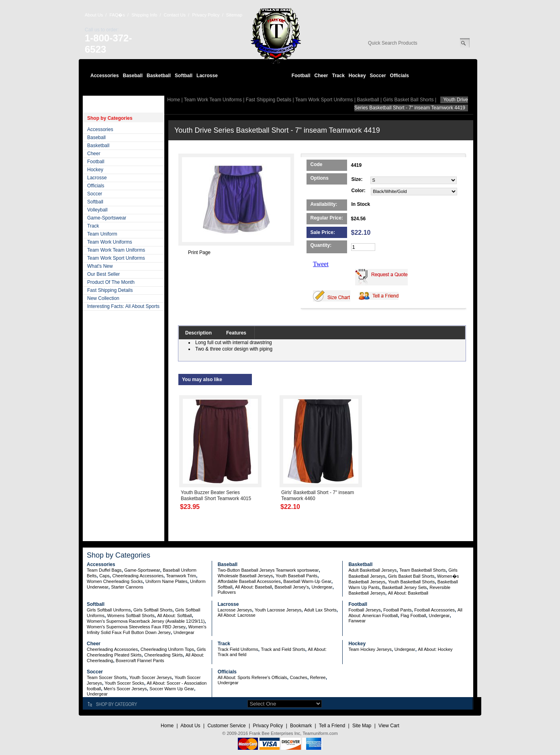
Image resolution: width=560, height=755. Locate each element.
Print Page (199, 252)
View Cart (389, 726)
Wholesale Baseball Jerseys (245, 576)
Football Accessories (434, 610)
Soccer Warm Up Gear (172, 689)
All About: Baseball (253, 587)
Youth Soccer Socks (125, 683)
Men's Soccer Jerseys (125, 689)
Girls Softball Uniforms (109, 610)
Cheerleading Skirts (164, 655)
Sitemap (234, 15)
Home (174, 100)
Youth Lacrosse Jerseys (278, 610)
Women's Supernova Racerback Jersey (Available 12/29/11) (146, 621)
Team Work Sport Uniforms (116, 258)
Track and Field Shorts (283, 649)
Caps (104, 576)
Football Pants (397, 610)
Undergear (322, 587)
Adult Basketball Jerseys (372, 570)
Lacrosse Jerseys (235, 610)
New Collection (103, 298)
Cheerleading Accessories (138, 576)
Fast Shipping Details (110, 290)
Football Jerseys (364, 610)
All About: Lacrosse (237, 615)
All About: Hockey (435, 649)
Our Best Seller (103, 274)
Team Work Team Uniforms (116, 250)
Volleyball (97, 210)
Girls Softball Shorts (153, 610)
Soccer (378, 76)
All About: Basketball (408, 593)
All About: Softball (174, 615)
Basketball (159, 76)
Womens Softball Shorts (131, 615)
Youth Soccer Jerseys (151, 677)
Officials (400, 76)
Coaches (298, 677)
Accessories (105, 76)
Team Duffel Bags (104, 570)
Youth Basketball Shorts (411, 582)
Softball (184, 76)
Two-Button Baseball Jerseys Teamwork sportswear (268, 570)
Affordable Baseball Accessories (249, 581)
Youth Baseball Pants (296, 576)
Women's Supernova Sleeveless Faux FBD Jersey (136, 627)
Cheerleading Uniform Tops (167, 649)
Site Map (362, 726)
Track (338, 76)
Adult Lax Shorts (320, 610)
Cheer (321, 76)
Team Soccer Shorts (107, 677)
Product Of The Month (111, 282)
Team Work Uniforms (110, 242)
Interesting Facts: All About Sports (123, 306)
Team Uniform (102, 234)
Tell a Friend (332, 726)
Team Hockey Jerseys (370, 649)
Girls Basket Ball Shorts (409, 100)
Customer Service (226, 726)
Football (301, 76)
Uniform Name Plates (167, 581)
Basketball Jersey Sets (404, 587)
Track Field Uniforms (238, 649)
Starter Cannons (127, 587)
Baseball (133, 76)
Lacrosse (207, 76)
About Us (94, 15)
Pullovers (227, 592)
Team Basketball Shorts (423, 570)
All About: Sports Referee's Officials (252, 677)
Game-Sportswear (107, 218)
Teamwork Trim (181, 576)
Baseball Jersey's (291, 587)
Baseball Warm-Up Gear (307, 581)
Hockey (357, 76)
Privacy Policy (206, 15)
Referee (318, 677)
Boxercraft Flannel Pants (140, 661)
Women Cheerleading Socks (115, 581)
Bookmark (301, 726)
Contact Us (175, 15)
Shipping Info (144, 15)
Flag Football (413, 615)
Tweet (321, 264)
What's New (100, 266)
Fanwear (357, 621)
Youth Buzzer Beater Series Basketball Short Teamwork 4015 (216, 495)
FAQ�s (117, 15)
